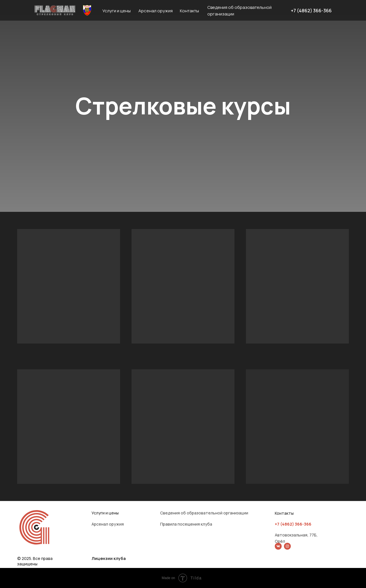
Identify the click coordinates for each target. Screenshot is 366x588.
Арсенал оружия (156, 11)
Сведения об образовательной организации (204, 513)
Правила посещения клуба (186, 524)
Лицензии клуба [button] (109, 558)
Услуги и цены (117, 11)
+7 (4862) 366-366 (311, 11)
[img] (278, 546)
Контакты (189, 11)
